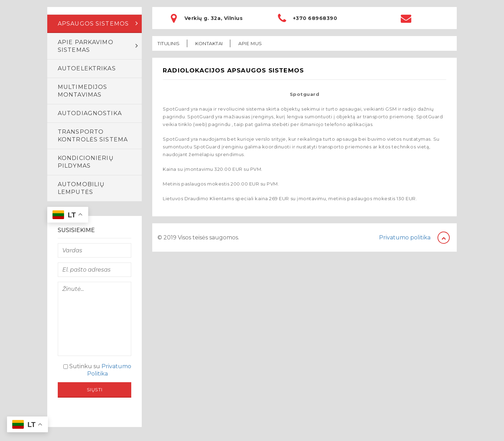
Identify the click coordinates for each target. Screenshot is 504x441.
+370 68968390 (315, 18)
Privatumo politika (405, 237)
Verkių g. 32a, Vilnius (213, 18)
